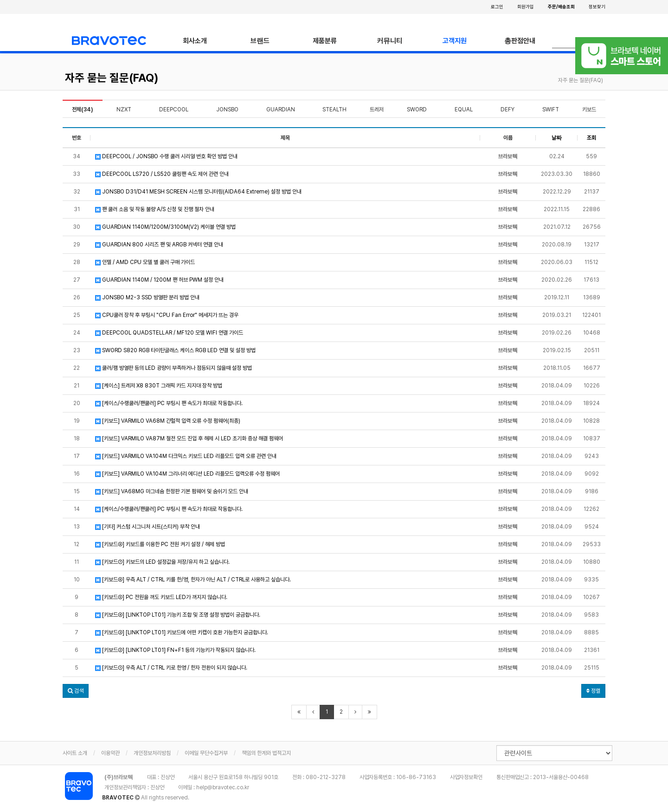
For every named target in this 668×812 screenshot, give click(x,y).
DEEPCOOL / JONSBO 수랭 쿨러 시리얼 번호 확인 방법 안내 (166, 156)
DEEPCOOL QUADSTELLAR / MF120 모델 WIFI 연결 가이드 (169, 333)
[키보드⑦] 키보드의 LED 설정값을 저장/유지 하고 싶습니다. (162, 562)
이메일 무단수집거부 (206, 753)
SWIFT (551, 110)
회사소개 (195, 41)
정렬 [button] (593, 691)
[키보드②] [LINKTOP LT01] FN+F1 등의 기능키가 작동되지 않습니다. (175, 650)
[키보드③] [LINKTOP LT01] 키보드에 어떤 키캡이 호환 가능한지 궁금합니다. (182, 632)
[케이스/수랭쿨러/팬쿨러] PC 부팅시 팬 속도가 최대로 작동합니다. (169, 403)
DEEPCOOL (174, 110)
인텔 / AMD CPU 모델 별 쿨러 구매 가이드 (145, 262)
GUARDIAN (281, 110)
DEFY (507, 110)
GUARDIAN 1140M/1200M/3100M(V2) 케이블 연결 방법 (165, 227)
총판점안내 (520, 41)
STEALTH (334, 110)
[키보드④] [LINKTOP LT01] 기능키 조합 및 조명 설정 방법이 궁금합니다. (178, 615)
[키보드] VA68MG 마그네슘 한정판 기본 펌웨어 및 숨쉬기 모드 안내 (172, 491)
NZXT (124, 110)
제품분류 (325, 41)
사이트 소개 (75, 753)
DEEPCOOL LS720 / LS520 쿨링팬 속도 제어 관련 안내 (162, 174)
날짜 (557, 138)
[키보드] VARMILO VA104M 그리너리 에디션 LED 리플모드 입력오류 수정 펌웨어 (187, 474)
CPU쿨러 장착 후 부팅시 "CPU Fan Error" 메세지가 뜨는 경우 (167, 315)
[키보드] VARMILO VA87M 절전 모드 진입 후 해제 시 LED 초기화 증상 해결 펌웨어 (189, 438)
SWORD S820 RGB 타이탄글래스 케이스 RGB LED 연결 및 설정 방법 (175, 350)
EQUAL (464, 110)
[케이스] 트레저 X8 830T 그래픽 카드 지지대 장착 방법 (159, 386)
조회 (591, 138)
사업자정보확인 (466, 777)
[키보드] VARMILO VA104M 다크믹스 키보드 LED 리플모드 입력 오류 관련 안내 (186, 456)
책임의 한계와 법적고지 (266, 753)
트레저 (377, 110)
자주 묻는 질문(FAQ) (112, 78)
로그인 (497, 6)
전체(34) (83, 110)
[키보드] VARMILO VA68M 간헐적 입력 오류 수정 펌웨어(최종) (168, 421)
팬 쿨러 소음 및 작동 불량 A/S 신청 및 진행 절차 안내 (155, 209)
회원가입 (526, 6)
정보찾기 (597, 6)
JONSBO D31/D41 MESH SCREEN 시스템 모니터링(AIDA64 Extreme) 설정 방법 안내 (198, 192)
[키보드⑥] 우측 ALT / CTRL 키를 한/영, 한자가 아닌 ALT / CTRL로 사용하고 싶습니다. (193, 580)
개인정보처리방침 (152, 753)
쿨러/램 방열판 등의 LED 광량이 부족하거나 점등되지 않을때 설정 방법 (173, 368)
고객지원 (455, 41)
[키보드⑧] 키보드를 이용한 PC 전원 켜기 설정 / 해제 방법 (160, 544)
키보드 (589, 110)
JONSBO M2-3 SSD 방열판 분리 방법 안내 (147, 297)
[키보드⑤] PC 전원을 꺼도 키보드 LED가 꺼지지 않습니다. (161, 597)
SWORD (417, 110)
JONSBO (227, 110)
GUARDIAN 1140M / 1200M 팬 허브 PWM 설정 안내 (159, 280)
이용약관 (110, 753)
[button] (76, 691)
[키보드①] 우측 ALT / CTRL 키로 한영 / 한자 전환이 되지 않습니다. (171, 668)
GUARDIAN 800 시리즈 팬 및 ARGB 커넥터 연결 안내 (159, 245)
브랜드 (260, 41)
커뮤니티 (390, 41)
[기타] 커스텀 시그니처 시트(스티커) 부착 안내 (148, 527)
